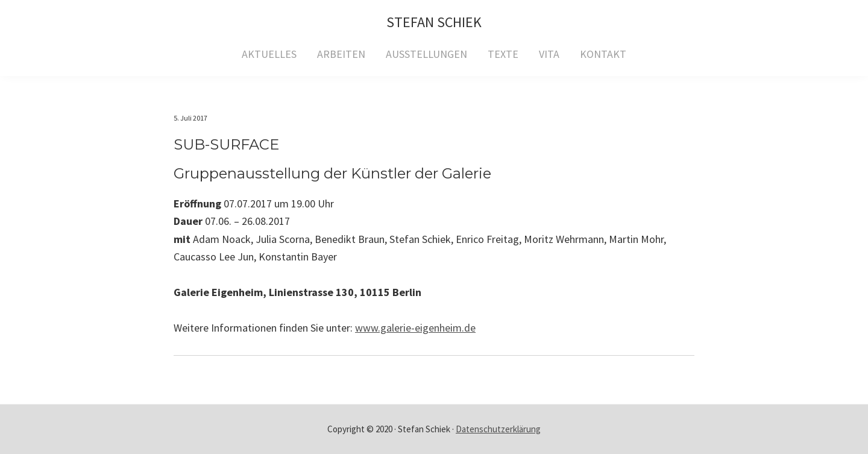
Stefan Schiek (434, 22)
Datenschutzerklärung (498, 429)
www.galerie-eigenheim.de (415, 328)
